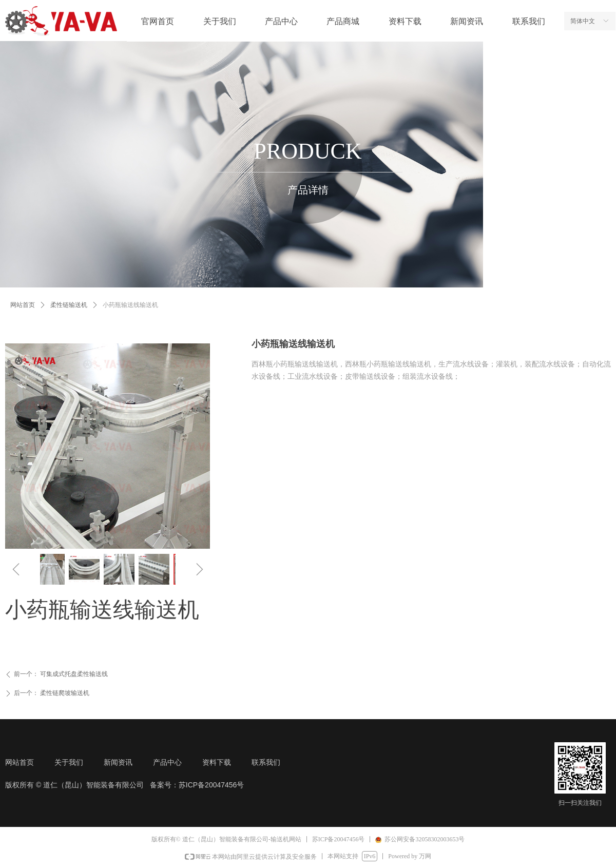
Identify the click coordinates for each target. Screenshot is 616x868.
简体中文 (583, 21)
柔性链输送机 (69, 305)
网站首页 (23, 305)
